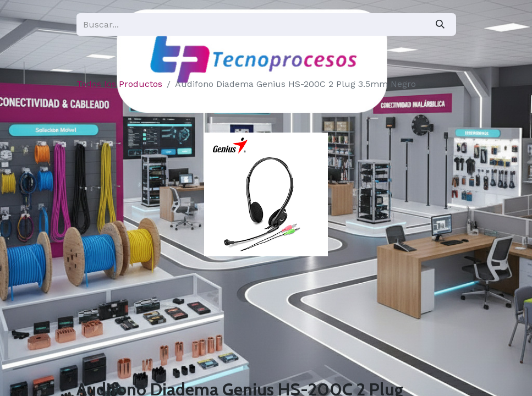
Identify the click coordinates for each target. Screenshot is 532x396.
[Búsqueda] (440, 24)
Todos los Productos (119, 84)
